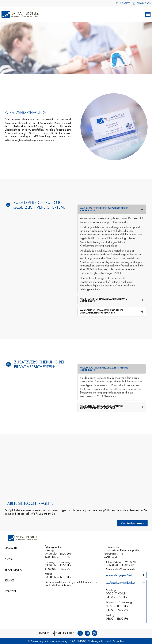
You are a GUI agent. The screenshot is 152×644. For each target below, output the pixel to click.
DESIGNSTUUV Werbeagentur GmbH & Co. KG (96, 641)
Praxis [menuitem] (8, 559)
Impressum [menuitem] (46, 633)
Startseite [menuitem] (11, 548)
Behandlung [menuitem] (13, 570)
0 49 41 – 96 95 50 (124, 562)
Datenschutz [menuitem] (65, 633)
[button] (148, 14)
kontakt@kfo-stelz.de (124, 569)
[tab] (112, 209)
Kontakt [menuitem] (10, 591)
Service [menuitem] (9, 580)
